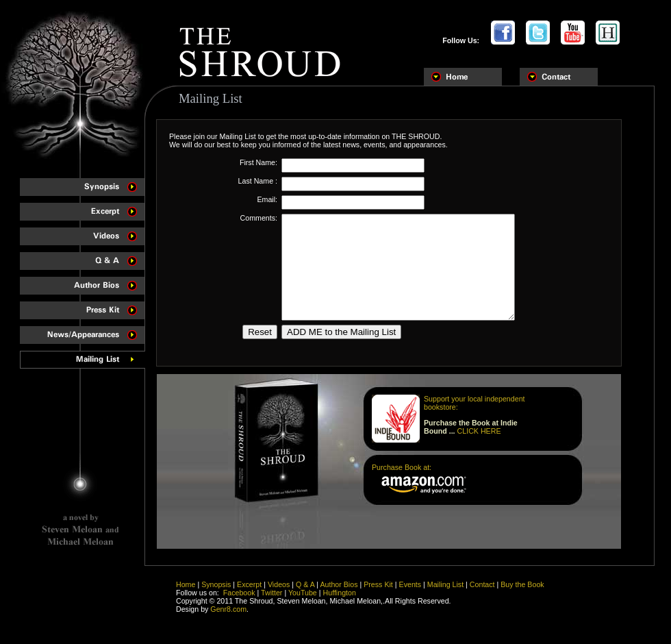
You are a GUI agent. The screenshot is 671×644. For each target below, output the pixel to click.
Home (186, 593)
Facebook (239, 601)
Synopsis (216, 593)
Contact (482, 593)
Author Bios (339, 593)
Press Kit (378, 593)
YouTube (303, 601)
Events (410, 593)
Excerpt (249, 593)
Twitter (271, 601)
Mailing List (445, 593)
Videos (279, 593)
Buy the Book (522, 593)
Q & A (305, 593)
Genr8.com (228, 617)
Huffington (340, 601)
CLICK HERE (479, 451)
